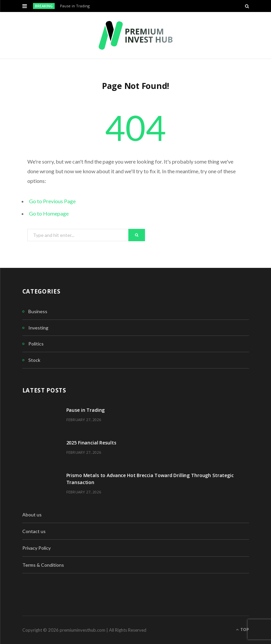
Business (38, 311)
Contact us (34, 531)
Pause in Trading (75, 6)
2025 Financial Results (91, 443)
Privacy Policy (36, 548)
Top (242, 630)
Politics (36, 344)
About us (32, 515)
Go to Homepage (49, 213)
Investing (38, 328)
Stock (34, 360)
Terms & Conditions (43, 565)
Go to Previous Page (52, 201)
